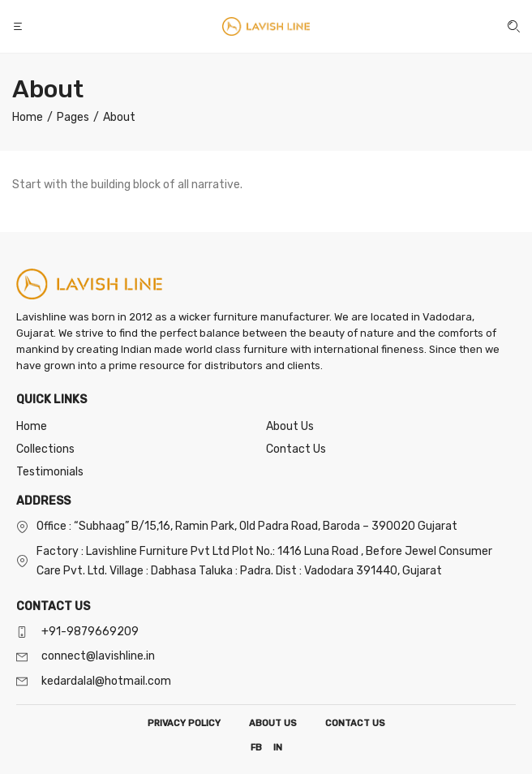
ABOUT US (273, 723)
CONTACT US (355, 723)
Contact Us (296, 449)
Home (32, 426)
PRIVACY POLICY (184, 723)
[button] (19, 26)
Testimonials (50, 472)
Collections (45, 449)
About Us (290, 426)
